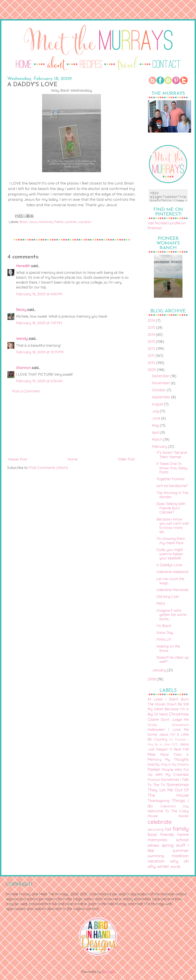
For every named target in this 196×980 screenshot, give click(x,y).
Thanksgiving (158, 801)
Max (152, 754)
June (157, 418)
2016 (152, 320)
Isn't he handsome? (172, 486)
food (152, 834)
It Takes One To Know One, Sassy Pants (172, 468)
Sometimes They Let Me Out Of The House (168, 790)
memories (46, 222)
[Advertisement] (72, 425)
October (159, 390)
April (156, 432)
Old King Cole (167, 597)
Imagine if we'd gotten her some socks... (171, 615)
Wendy (22, 339)
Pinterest (154, 780)
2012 (152, 349)
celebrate (160, 822)
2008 (152, 679)
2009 (152, 370)
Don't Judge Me (175, 720)
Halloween (156, 730)
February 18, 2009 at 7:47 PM (39, 323)
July (156, 411)
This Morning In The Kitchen (172, 495)
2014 (152, 335)
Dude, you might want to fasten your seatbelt (170, 554)
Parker (59, 222)
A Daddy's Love (169, 565)
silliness (153, 845)
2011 (152, 356)
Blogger (108, 972)
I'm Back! (164, 626)
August (158, 404)
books (184, 816)
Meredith (23, 266)
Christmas (179, 714)
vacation (85, 222)
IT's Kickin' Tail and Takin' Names (171, 455)
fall (168, 829)
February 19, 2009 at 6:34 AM (39, 381)
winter (163, 866)
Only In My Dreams (175, 764)
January (159, 670)
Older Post (126, 459)
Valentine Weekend (172, 572)
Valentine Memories (172, 590)
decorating (156, 830)
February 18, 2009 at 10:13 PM (40, 352)
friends (167, 834)
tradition (180, 856)
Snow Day (165, 633)
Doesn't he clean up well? (173, 660)
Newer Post (18, 459)
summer (71, 222)
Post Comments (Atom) (49, 468)
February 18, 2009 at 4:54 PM (39, 294)
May (156, 425)
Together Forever (171, 479)
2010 (152, 363)
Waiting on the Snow (168, 648)
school (182, 840)
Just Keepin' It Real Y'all (168, 749)
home (183, 834)
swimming (156, 856)
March (158, 439)
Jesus (33, 222)
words (175, 867)
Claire (153, 719)
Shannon (23, 368)
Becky (21, 310)
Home (72, 459)
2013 (152, 342)
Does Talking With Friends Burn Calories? (171, 508)
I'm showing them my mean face (171, 541)
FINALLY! (164, 639)
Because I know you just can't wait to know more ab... (173, 526)
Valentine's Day (174, 806)
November (161, 383)
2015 (152, 327)
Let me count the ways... (170, 581)
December (161, 376)
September (162, 397)
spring (168, 845)
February (160, 447)
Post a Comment (26, 391)
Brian (23, 222)
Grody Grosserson (168, 725)
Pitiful (161, 603)
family (181, 829)
